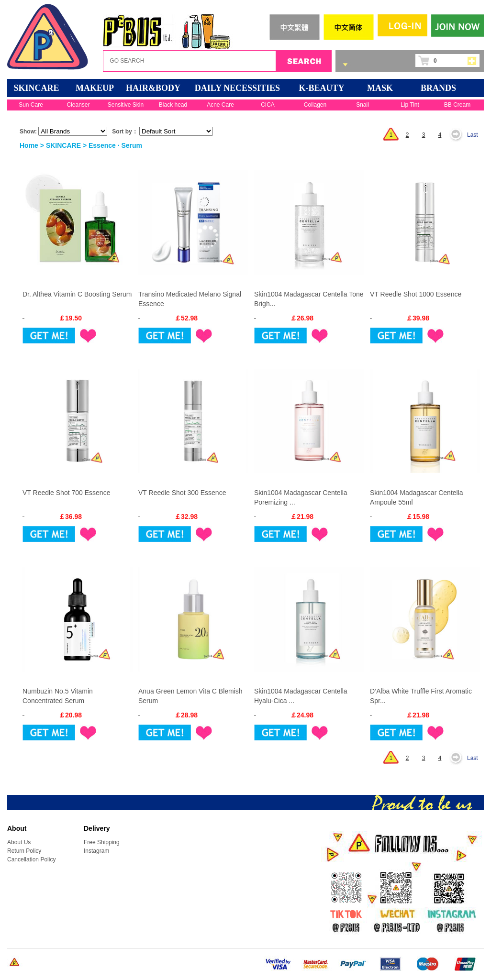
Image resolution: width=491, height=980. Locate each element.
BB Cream (457, 105)
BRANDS (438, 88)
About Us (19, 842)
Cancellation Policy (31, 859)
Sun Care (31, 105)
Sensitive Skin (126, 105)
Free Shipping (102, 842)
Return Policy (24, 851)
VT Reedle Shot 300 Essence (182, 493)
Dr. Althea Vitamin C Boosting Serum (77, 294)
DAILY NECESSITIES (237, 88)
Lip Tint (410, 105)
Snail (363, 105)
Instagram (96, 851)
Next (458, 135)
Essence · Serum (115, 145)
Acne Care (220, 105)
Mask (380, 88)
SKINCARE (36, 88)
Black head (173, 105)
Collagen (315, 105)
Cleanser (78, 105)
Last (473, 135)
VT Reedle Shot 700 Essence (66, 493)
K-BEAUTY (321, 88)
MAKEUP (95, 88)
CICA (268, 105)
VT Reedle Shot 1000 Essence (416, 294)
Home (29, 145)
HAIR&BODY (153, 88)
